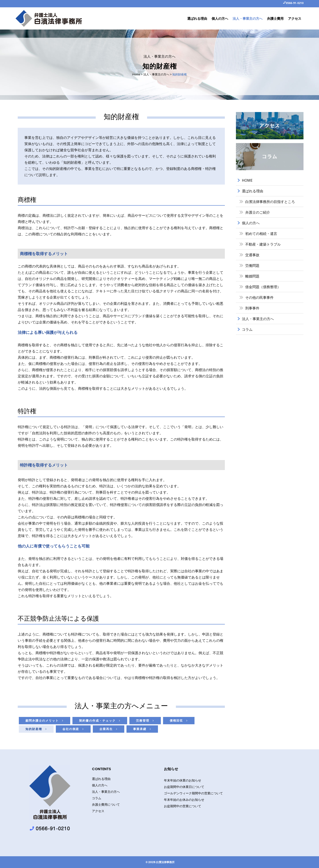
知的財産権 (36, 729)
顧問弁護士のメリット (45, 720)
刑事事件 (252, 308)
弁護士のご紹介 (258, 212)
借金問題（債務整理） (263, 287)
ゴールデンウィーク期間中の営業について (193, 793)
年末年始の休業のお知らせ (183, 780)
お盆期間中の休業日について (184, 787)
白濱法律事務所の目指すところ (270, 202)
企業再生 (109, 729)
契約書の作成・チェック (100, 720)
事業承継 (142, 729)
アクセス (98, 811)
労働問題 (252, 266)
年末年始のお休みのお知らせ (184, 800)
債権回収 (179, 720)
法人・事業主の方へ (156, 74)
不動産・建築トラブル (263, 244)
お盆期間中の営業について (183, 806)
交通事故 (252, 255)
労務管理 (145, 720)
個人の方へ (251, 223)
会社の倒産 (73, 729)
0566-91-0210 (295, 3)
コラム (247, 329)
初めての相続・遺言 (261, 234)
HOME (247, 180)
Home (136, 74)
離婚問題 (252, 276)
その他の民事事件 (259, 297)
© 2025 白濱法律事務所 (160, 862)
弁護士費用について (106, 805)
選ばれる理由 (253, 191)
